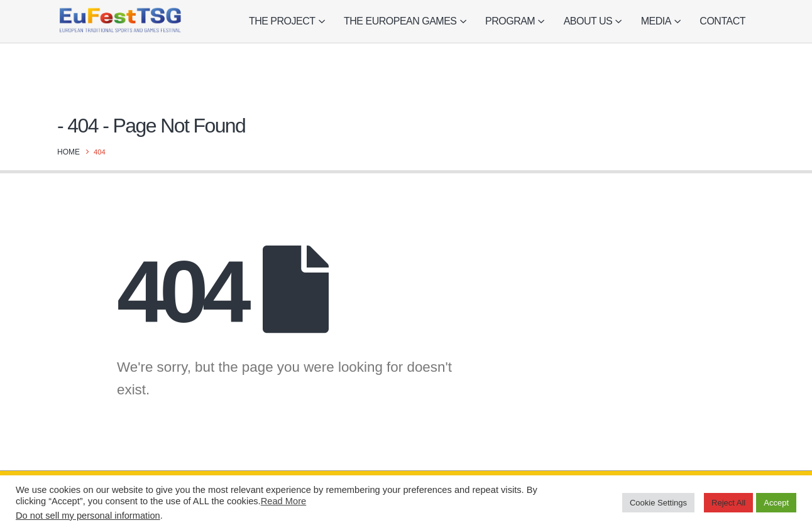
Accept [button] (776, 503)
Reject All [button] (728, 503)
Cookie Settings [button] (658, 503)
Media (656, 21)
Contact (722, 21)
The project (282, 21)
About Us (588, 21)
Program (510, 21)
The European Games (400, 21)
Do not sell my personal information (88, 516)
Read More (284, 501)
